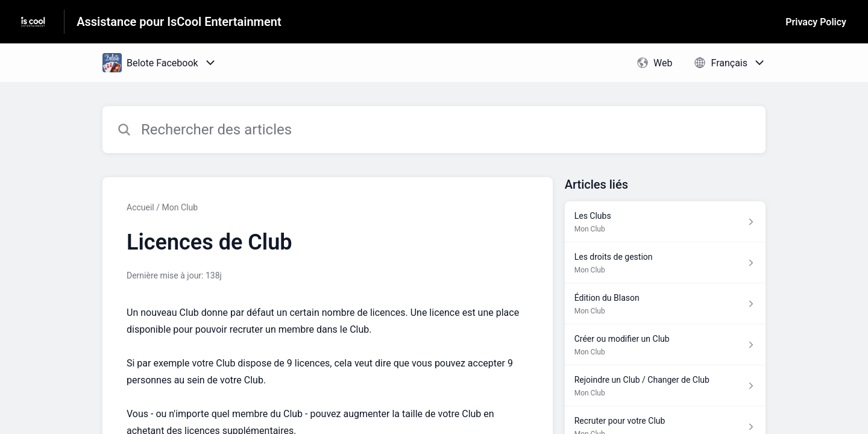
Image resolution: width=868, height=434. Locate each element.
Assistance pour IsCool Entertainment (179, 22)
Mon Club (180, 207)
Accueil (140, 207)
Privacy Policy (816, 22)
